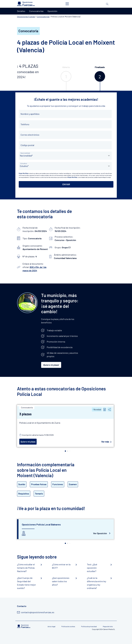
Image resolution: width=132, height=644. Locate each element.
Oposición (52, 11)
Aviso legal (51, 626)
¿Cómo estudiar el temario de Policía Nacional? (26, 568)
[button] (65, 451)
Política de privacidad (89, 626)
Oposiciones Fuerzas (26, 17)
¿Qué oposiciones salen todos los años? (61, 581)
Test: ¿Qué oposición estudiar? (92, 568)
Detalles (21, 11)
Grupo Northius (24, 173)
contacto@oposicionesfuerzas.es (38, 612)
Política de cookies (68, 626)
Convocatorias (43, 17)
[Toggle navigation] (67, 4)
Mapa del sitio (108, 626)
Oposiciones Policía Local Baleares (41, 524)
